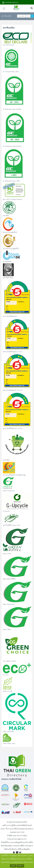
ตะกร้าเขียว (6, 460)
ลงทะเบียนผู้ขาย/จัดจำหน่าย (10, 2)
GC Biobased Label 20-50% (12, 109)
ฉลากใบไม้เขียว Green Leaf (11, 525)
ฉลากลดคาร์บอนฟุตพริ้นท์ (11, 249)
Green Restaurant (9, 604)
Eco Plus (6, 675)
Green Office (7, 630)
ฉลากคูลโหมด (7, 262)
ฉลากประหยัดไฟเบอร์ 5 (10, 316)
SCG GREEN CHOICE (9, 661)
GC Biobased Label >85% (11, 181)
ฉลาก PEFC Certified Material (12, 199)
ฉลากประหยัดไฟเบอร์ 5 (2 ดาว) (13, 390)
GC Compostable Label (11, 72)
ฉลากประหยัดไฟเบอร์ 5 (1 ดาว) (13, 352)
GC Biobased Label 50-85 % (12, 146)
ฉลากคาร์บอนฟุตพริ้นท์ (10, 232)
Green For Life (8, 691)
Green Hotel (7, 554)
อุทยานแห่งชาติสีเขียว (9, 579)
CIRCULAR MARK (8, 732)
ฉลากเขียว (6, 216)
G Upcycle (6, 511)
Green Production (9, 491)
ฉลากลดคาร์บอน (8, 278)
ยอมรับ (13, 866)
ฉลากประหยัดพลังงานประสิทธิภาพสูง (14, 475)
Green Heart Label (9, 743)
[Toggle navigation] (4, 8)
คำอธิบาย (20, 866)
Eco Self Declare (8, 45)
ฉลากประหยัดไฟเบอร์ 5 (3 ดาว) (13, 428)
